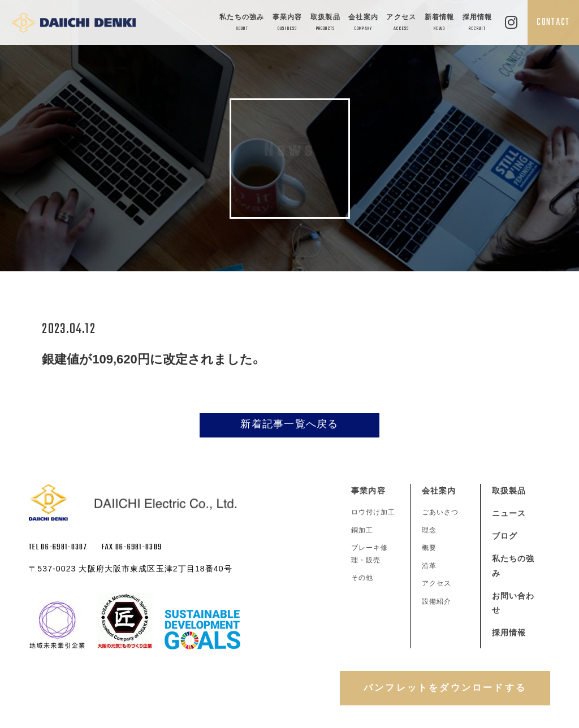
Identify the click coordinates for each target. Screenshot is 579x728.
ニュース (509, 513)
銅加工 (362, 530)
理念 (429, 530)
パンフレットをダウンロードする (445, 688)
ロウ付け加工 (373, 512)
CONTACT (553, 22)
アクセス (401, 23)
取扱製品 (325, 23)
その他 (362, 578)
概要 (429, 548)
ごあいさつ (440, 512)
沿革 (429, 566)
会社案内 (363, 23)
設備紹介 (437, 601)
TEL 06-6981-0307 (58, 547)
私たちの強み (242, 23)
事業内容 (288, 23)
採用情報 (478, 23)
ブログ (505, 536)
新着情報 (440, 23)
